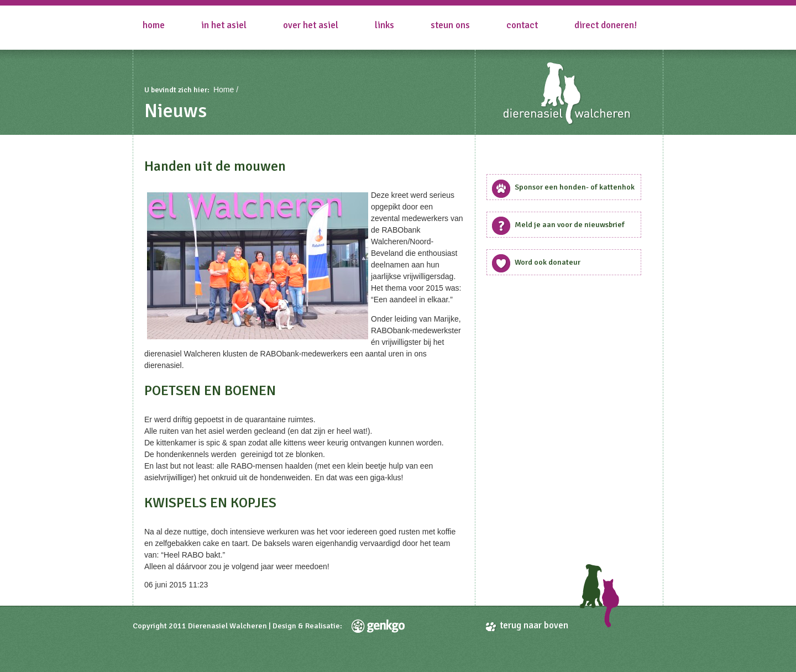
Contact (522, 25)
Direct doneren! (606, 25)
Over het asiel (311, 25)
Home (154, 25)
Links (384, 25)
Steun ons (450, 25)
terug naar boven (534, 625)
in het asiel (224, 25)
